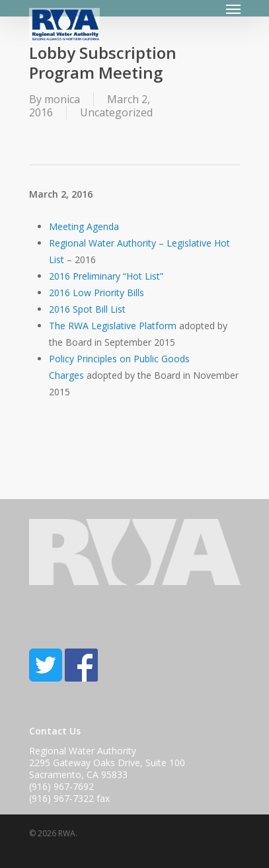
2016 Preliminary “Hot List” (106, 276)
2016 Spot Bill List (87, 309)
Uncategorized (116, 112)
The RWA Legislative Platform (113, 326)
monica (62, 99)
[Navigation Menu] (233, 9)
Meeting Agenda (84, 226)
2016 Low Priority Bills (96, 293)
